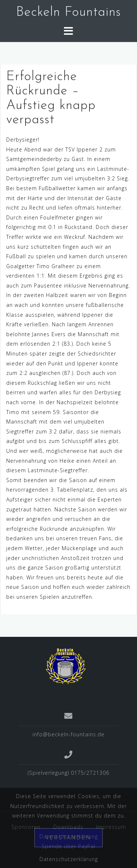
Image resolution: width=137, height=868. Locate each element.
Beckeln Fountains (68, 12)
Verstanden (68, 837)
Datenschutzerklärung (69, 859)
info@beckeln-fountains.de (68, 734)
